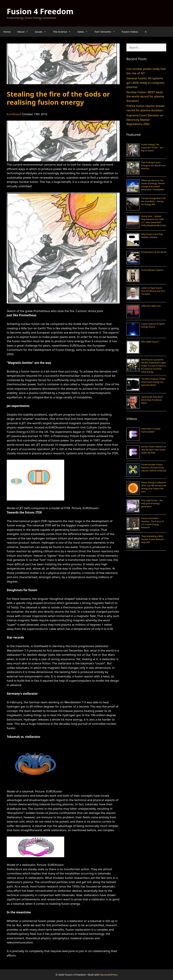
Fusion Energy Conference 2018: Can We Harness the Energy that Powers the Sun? (154, 487)
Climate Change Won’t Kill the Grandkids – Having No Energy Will (153, 201)
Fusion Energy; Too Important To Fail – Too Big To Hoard (152, 148)
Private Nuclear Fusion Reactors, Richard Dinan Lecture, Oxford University (154, 468)
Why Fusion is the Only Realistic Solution (152, 236)
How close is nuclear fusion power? (151, 430)
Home (7, 32)
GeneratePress (109, 975)
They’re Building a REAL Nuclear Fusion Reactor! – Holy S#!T (153, 539)
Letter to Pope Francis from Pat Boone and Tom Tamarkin (153, 291)
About (25, 32)
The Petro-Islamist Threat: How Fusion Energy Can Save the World (153, 382)
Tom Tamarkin (106, 32)
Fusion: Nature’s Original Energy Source (153, 325)
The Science (64, 32)
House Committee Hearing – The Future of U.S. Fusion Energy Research (152, 523)
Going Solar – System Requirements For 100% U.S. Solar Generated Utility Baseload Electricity (153, 221)
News (84, 32)
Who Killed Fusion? (150, 342)
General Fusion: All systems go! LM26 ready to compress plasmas (145, 83)
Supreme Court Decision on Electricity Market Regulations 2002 (145, 120)
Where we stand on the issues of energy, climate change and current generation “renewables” (153, 185)
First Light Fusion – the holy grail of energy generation (152, 503)
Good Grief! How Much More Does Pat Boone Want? (152, 400)
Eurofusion (14, 114)
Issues (42, 32)
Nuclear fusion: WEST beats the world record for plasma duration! (145, 96)
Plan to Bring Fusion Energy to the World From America (153, 166)
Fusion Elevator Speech (152, 270)
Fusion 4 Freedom (40, 11)
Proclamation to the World (154, 252)
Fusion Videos (130, 32)
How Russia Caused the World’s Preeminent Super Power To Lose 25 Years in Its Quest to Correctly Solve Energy (154, 366)
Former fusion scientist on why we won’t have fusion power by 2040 (154, 450)
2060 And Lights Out (151, 306)
